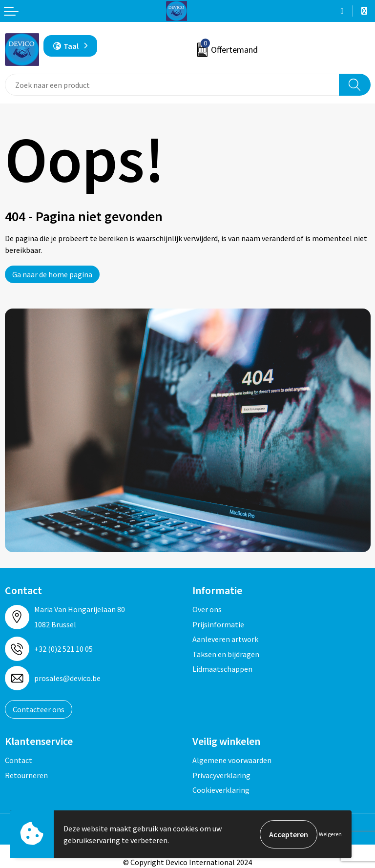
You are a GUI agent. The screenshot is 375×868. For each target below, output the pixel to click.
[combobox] (172, 85)
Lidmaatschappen (222, 669)
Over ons (207, 609)
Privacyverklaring (221, 775)
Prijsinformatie (218, 624)
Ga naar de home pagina (52, 274)
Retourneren (26, 775)
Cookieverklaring (221, 790)
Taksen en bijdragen (226, 654)
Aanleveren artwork (225, 639)
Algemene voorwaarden (232, 760)
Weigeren (330, 834)
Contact (19, 760)
